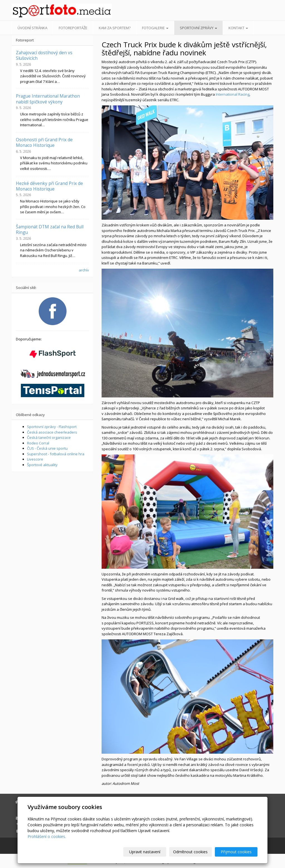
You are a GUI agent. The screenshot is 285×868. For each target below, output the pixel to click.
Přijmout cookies (236, 852)
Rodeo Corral (38, 443)
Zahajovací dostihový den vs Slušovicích (44, 55)
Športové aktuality (42, 465)
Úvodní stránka (32, 28)
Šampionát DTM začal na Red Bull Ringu (50, 229)
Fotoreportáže (73, 28)
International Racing (233, 94)
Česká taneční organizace (49, 437)
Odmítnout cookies (191, 852)
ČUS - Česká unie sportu (47, 448)
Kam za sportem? (115, 28)
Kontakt (238, 28)
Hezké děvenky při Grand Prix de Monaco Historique (49, 186)
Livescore (35, 459)
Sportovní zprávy (198, 28)
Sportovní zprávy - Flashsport (52, 427)
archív (84, 270)
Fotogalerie (155, 28)
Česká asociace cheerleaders (52, 432)
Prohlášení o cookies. (47, 836)
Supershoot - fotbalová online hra (56, 454)
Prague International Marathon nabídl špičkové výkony (48, 99)
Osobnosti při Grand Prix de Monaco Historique (44, 142)
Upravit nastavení (145, 852)
